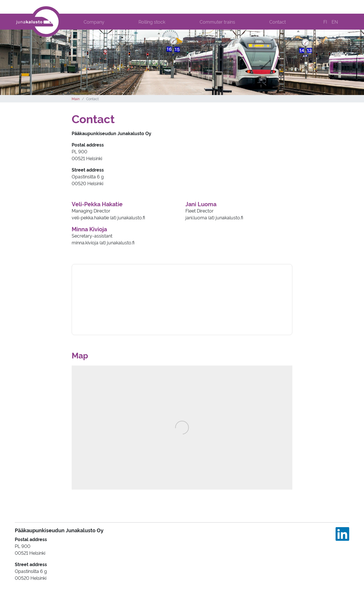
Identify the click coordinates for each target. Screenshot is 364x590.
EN (335, 22)
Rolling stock (152, 22)
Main (76, 99)
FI (325, 22)
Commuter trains (217, 22)
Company (94, 22)
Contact (278, 22)
